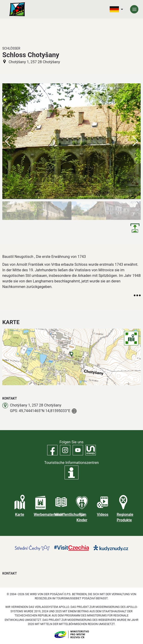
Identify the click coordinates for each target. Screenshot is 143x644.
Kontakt (10, 573)
